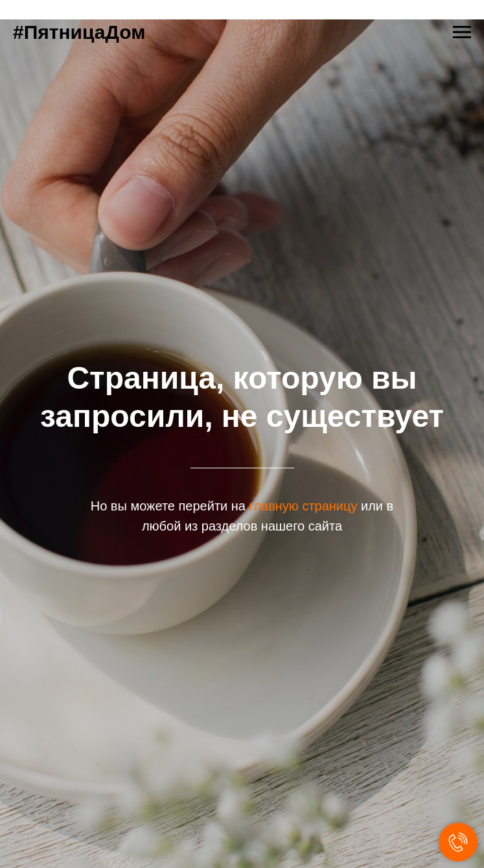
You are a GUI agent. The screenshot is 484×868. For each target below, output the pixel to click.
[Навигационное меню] (462, 32)
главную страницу (304, 506)
